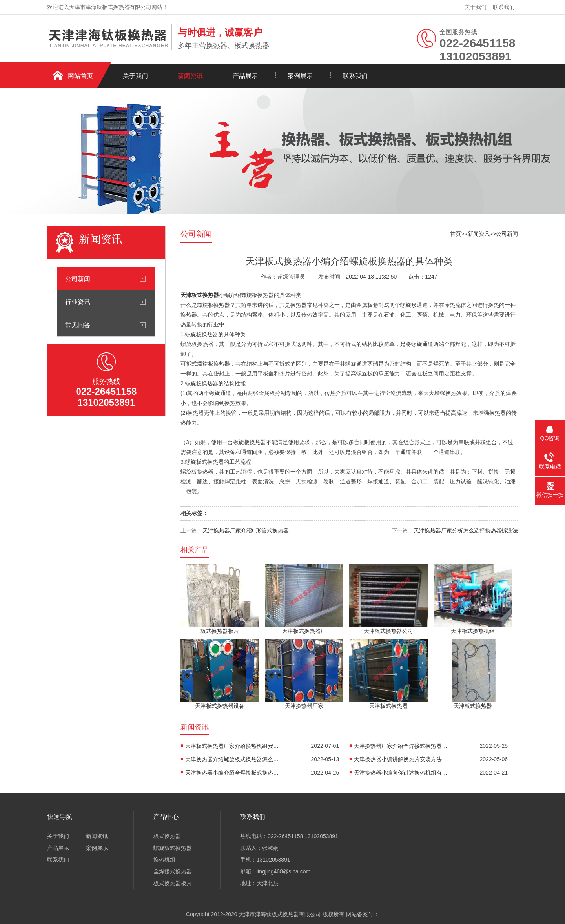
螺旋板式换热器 (173, 848)
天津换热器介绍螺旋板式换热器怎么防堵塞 (232, 759)
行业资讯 (78, 302)
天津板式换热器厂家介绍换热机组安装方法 (232, 746)
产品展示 (245, 76)
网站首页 (80, 76)
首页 (456, 234)
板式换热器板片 (173, 883)
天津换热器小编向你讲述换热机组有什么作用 (401, 773)
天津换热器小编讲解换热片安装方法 (398, 759)
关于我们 (476, 7)
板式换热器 (167, 836)
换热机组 (164, 860)
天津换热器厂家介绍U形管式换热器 (246, 530)
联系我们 (504, 7)
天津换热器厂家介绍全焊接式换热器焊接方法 (401, 746)
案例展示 (300, 76)
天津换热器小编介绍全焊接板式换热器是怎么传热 (232, 773)
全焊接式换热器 (173, 871)
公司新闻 (78, 279)
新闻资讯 (190, 76)
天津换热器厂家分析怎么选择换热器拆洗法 (466, 530)
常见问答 (78, 325)
